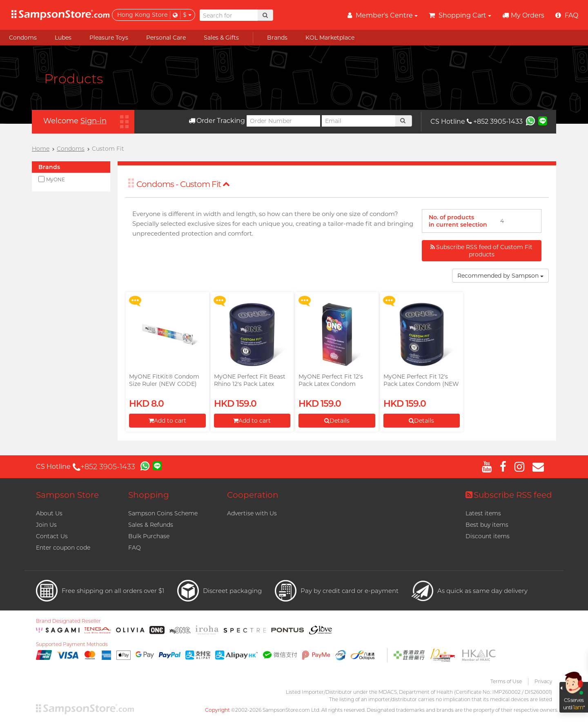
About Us (49, 513)
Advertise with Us (252, 513)
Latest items (483, 513)
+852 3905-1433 (495, 121)
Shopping (149, 495)
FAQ (135, 548)
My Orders (523, 15)
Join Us (46, 525)
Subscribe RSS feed (509, 495)
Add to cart (167, 421)
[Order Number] (283, 121)
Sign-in (94, 121)
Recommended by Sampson (500, 276)
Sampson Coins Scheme (163, 513)
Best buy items (487, 525)
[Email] (359, 121)
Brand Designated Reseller (68, 621)
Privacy (543, 681)
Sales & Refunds (151, 525)
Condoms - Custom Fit (183, 184)
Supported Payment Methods (72, 644)
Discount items (488, 536)
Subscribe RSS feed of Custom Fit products (481, 251)
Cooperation (253, 495)
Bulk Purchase (149, 536)
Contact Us (52, 536)
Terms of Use (506, 681)
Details (337, 421)
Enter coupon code (63, 548)
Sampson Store (67, 495)
